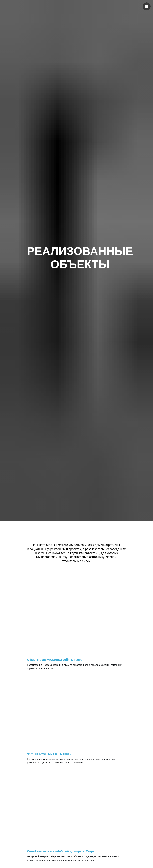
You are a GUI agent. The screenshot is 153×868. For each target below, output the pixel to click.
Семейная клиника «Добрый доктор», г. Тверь (61, 851)
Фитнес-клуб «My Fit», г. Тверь (49, 754)
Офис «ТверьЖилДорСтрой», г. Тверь (55, 660)
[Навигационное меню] (147, 6)
